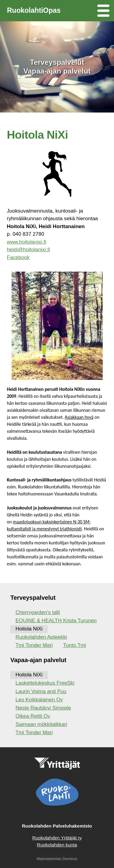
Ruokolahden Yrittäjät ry (57, 838)
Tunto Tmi (75, 645)
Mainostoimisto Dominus (57, 859)
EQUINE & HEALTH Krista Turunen (56, 621)
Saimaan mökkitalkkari (41, 724)
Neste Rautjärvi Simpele (43, 708)
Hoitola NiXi (29, 629)
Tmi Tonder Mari (34, 645)
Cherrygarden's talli (38, 612)
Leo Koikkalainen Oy (39, 700)
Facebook (18, 257)
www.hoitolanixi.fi (27, 242)
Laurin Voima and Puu (41, 691)
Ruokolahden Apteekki (41, 637)
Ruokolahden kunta (57, 845)
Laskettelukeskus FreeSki (45, 683)
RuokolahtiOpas (34, 10)
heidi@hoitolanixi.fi (29, 250)
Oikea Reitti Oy (33, 716)
